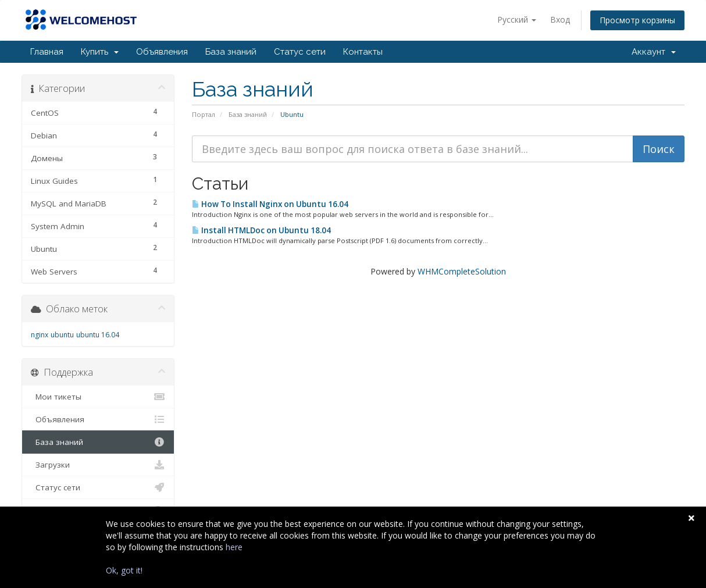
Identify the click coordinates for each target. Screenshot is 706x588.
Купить (100, 52)
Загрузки (98, 465)
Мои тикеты (98, 397)
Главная (47, 52)
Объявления (162, 52)
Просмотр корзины (637, 20)
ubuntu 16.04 (98, 335)
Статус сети (300, 52)
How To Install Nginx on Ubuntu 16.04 (270, 204)
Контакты (363, 52)
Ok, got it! (124, 570)
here (234, 547)
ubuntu (62, 335)
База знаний (231, 52)
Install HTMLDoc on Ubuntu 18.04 (261, 230)
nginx (40, 335)
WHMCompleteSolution (462, 271)
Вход (560, 19)
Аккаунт (654, 52)
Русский (517, 19)
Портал (204, 114)
